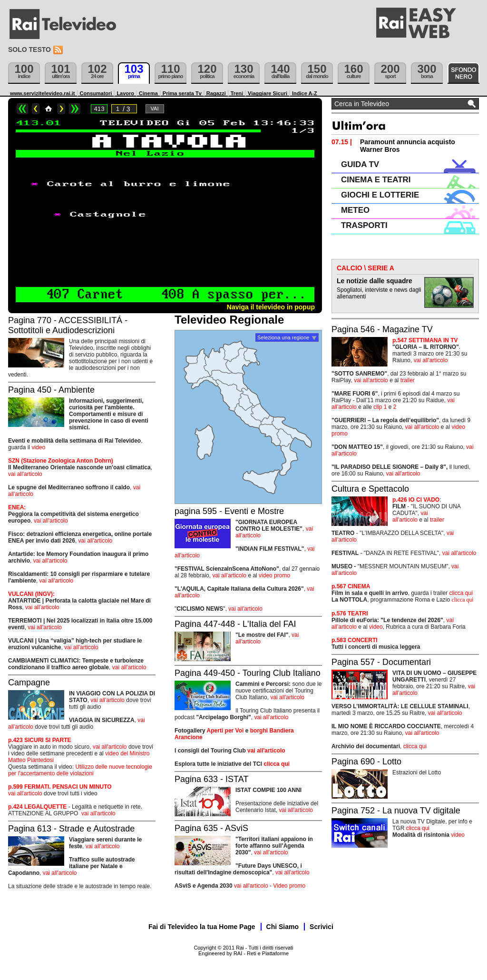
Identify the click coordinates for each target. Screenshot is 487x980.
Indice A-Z (305, 93)
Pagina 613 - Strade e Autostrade (71, 829)
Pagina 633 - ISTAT (211, 779)
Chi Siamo (282, 927)
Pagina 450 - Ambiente (51, 390)
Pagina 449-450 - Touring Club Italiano (248, 673)
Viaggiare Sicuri (268, 93)
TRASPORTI (364, 225)
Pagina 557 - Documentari (381, 662)
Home (49, 109)
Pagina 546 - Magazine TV (382, 329)
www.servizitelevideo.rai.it (43, 93)
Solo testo (29, 49)
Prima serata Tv (182, 93)
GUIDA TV (360, 164)
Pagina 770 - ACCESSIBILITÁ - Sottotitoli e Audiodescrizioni (68, 325)
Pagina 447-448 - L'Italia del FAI (235, 624)
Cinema (148, 93)
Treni (237, 93)
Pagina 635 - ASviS (211, 828)
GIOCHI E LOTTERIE (380, 195)
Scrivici (321, 927)
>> (75, 109)
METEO (355, 210)
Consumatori (96, 93)
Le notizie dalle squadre (375, 281)
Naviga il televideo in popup (271, 307)
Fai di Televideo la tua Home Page (202, 927)
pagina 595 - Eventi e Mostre (229, 511)
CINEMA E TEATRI (376, 180)
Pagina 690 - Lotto (366, 762)
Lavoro (125, 93)
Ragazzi (216, 93)
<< (22, 109)
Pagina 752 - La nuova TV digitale (396, 811)
